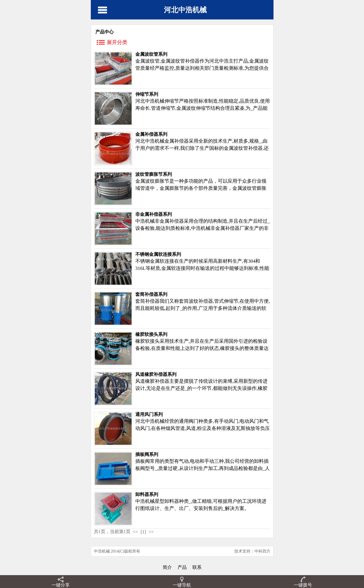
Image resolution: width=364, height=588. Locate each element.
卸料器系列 (147, 494)
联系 (197, 567)
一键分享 (61, 585)
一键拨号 (303, 585)
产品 (182, 567)
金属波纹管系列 (151, 54)
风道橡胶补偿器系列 (156, 374)
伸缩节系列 (147, 94)
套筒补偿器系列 (151, 294)
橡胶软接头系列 (151, 334)
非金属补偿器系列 (154, 214)
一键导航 (182, 585)
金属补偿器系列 (151, 134)
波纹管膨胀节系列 (154, 174)
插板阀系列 (147, 454)
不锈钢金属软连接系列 (158, 254)
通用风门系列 (149, 414)
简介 (167, 567)
